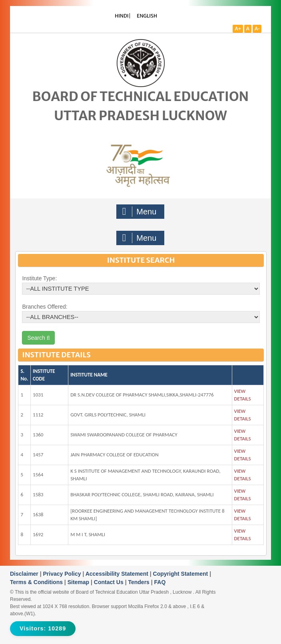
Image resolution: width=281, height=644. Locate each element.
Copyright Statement (181, 574)
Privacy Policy (63, 574)
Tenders (139, 582)
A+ (238, 29)
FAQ (160, 582)
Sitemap (79, 582)
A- (257, 29)
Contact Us (110, 582)
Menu (140, 212)
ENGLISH (147, 16)
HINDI (122, 16)
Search (38, 338)
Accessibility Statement (118, 574)
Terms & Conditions (37, 582)
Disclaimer (25, 574)
